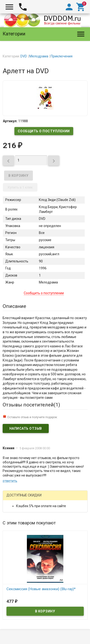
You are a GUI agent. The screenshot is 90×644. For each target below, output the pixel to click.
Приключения (62, 56)
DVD (24, 56)
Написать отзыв (26, 428)
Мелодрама (39, 56)
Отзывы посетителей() (31, 405)
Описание (14, 306)
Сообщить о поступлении (44, 131)
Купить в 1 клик (20, 187)
